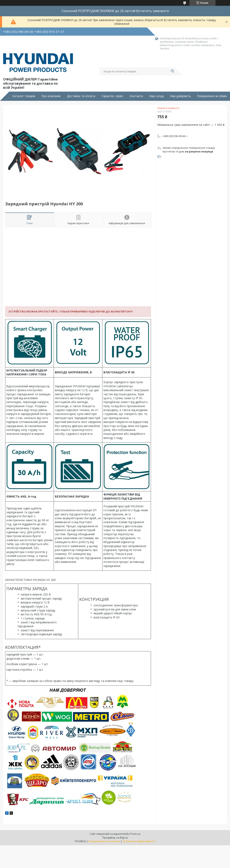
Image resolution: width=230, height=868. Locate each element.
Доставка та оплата (81, 96)
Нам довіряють (180, 96)
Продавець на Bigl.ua (115, 838)
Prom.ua (135, 834)
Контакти (136, 96)
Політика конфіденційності (139, 841)
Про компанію (51, 96)
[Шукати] (172, 71)
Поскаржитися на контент (104, 841)
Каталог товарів (24, 96)
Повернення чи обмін (212, 96)
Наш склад (156, 96)
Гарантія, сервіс (112, 96)
